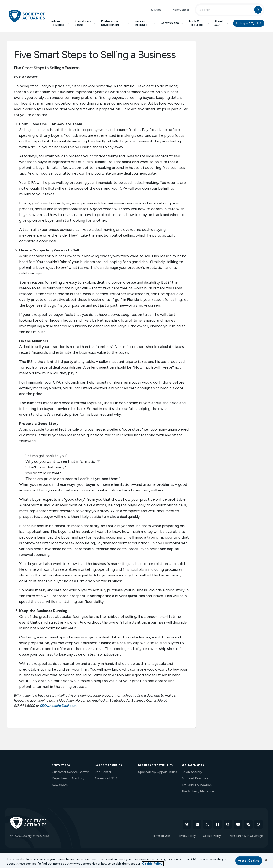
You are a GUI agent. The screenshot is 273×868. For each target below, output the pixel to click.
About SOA (221, 23)
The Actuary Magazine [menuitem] (198, 791)
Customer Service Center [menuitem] (70, 772)
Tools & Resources (199, 23)
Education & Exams (85, 23)
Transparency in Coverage (245, 836)
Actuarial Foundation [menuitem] (196, 785)
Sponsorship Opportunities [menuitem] (158, 772)
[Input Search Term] (226, 10)
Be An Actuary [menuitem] (192, 772)
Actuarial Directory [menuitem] (195, 778)
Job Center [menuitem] (103, 772)
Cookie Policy (212, 836)
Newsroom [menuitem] (60, 785)
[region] (136, 860)
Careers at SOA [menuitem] (106, 778)
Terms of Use (161, 836)
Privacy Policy (187, 836)
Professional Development (115, 23)
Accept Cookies (249, 861)
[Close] (266, 860)
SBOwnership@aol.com (58, 706)
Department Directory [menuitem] (68, 778)
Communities (172, 23)
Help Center (181, 10)
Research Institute (145, 23)
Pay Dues (155, 10)
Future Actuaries (60, 23)
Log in (249, 23)
